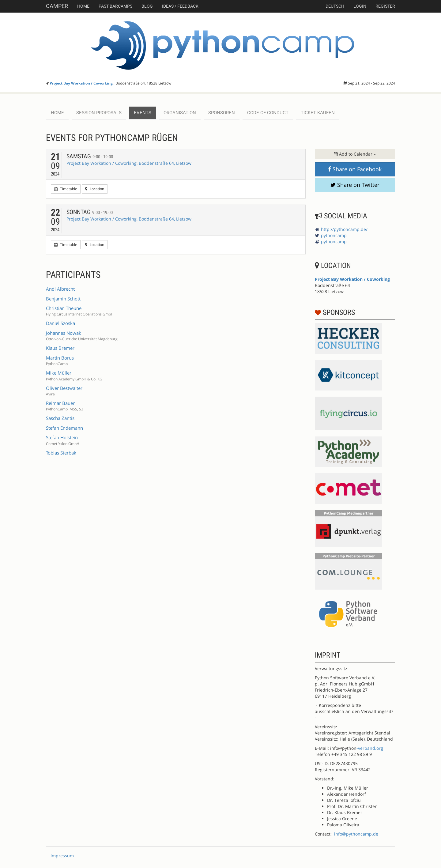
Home (83, 6)
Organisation (180, 113)
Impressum (62, 856)
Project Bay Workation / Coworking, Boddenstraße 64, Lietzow (129, 163)
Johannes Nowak (64, 333)
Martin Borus (60, 358)
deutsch (335, 6)
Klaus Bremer (60, 348)
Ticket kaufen (318, 113)
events (143, 113)
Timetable (66, 189)
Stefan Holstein (62, 437)
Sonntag (90, 212)
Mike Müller (59, 373)
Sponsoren (222, 113)
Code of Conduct (268, 113)
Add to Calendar (355, 154)
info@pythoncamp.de (356, 834)
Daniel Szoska (60, 323)
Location (95, 189)
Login (360, 6)
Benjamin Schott (63, 299)
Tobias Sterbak (61, 453)
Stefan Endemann (64, 428)
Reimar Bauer (60, 403)
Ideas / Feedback (180, 6)
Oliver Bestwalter (64, 388)
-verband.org (370, 748)
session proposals (99, 113)
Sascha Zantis (60, 418)
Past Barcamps (115, 6)
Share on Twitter (355, 185)
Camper (57, 6)
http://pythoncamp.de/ (344, 229)
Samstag (90, 156)
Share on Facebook (355, 169)
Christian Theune (64, 308)
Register (385, 6)
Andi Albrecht (60, 289)
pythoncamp (334, 235)
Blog (147, 6)
